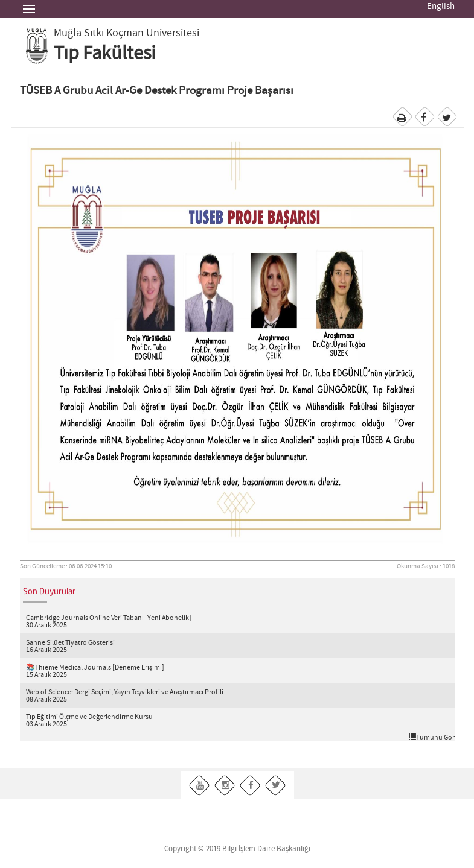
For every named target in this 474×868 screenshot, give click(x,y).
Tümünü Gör (432, 737)
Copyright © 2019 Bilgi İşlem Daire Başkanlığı (237, 849)
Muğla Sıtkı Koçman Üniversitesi (127, 33)
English (441, 7)
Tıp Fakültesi (105, 54)
